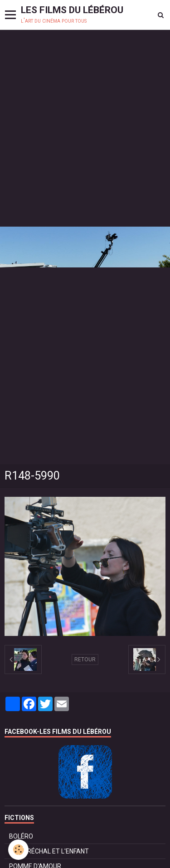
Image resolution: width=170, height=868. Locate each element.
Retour (85, 659)
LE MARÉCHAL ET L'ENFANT (49, 851)
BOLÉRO (21, 836)
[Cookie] (18, 850)
